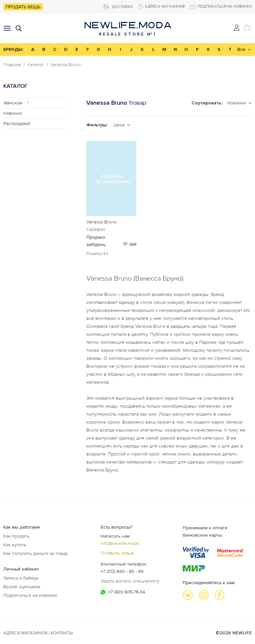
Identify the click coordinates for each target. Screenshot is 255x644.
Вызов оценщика (22, 587)
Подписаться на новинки (30, 595)
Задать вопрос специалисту (130, 581)
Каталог (36, 65)
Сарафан (96, 229)
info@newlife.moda (120, 543)
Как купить (15, 545)
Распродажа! (17, 124)
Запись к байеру (21, 578)
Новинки (13, 113)
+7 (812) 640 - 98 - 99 (122, 571)
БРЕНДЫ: (13, 49)
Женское (16, 103)
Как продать (16, 536)
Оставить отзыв (117, 553)
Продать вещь (23, 7)
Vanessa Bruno (66, 65)
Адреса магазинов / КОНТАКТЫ (38, 633)
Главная (12, 65)
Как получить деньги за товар (36, 553)
